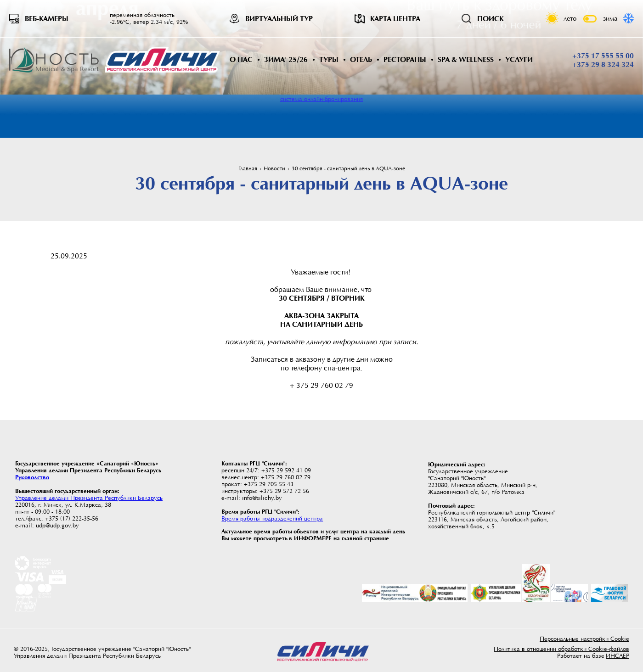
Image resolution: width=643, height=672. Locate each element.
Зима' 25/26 (286, 59)
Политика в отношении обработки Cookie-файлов (561, 649)
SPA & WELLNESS (466, 59)
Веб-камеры (47, 19)
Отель (361, 59)
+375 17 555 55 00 (603, 56)
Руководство (32, 477)
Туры (329, 59)
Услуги (519, 59)
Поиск (491, 19)
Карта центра (395, 19)
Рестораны (405, 59)
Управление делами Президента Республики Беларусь (89, 498)
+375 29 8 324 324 (603, 65)
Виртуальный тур (279, 19)
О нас (241, 59)
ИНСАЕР (618, 656)
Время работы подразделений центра (272, 518)
